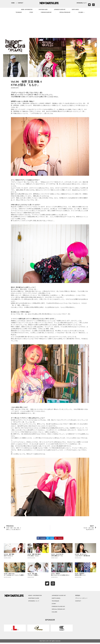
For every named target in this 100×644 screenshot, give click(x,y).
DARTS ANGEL (75, 10)
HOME (13, 3)
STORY (31, 12)
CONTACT (20, 3)
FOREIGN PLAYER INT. (46, 12)
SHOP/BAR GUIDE (43, 10)
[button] (41, 538)
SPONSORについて (82, 3)
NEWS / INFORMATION (27, 10)
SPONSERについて (34, 602)
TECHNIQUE (19, 12)
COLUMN (81, 12)
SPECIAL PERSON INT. (65, 12)
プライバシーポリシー (82, 599)
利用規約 (78, 596)
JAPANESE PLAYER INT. (60, 10)
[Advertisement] (50, 26)
